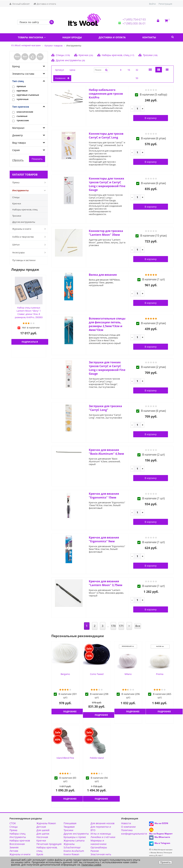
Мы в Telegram (162, 843)
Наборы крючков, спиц (25, 209)
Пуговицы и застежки (24, 260)
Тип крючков (21, 107)
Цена (72, 70)
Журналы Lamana (74, 840)
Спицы (16, 197)
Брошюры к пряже (75, 837)
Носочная (42, 837)
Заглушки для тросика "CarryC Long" (105, 408)
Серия (16, 150)
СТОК (13, 823)
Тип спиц (18, 81)
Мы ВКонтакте (162, 837)
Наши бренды (72, 37)
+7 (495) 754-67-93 (134, 19)
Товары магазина (32, 37)
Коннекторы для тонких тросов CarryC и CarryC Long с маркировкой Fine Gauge (107, 184)
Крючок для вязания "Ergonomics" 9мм (104, 539)
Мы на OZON (161, 823)
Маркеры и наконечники (98, 842)
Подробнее (70, 712)
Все (138, 626)
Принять (165, 862)
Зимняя (14, 847)
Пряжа (30, 182)
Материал (18, 128)
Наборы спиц (17, 834)
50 (137, 78)
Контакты (149, 37)
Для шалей (43, 830)
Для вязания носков (102, 823)
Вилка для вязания (103, 275)
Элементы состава (23, 74)
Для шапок (43, 834)
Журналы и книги (30, 229)
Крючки (17, 203)
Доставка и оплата (45, 4)
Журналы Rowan (46, 823)
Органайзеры (99, 847)
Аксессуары (30, 252)
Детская (41, 827)
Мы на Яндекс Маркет (161, 834)
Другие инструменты (24, 222)
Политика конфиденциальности (134, 832)
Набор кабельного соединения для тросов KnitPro (106, 94)
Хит (25, 56)
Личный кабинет (20, 4)
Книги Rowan (71, 854)
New (17, 56)
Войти (152, 4)
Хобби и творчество (30, 237)
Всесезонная (17, 844)
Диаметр (18, 135)
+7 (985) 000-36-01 (134, 23)
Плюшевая (70, 823)
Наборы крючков (20, 840)
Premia (160, 674)
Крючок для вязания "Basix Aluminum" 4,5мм (106, 452)
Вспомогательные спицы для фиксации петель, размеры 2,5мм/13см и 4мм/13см (107, 324)
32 (137, 70)
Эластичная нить (101, 854)
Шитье (30, 245)
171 (121, 626)
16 (129, 70)
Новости (126, 823)
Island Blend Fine (65, 758)
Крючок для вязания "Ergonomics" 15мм (104, 496)
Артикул (60, 70)
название (62, 78)
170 (113, 626)
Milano (128, 674)
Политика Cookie (91, 865)
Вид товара (19, 143)
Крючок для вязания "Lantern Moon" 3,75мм (106, 583)
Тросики (17, 216)
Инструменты (30, 190)
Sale (40, 56)
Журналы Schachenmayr (72, 846)
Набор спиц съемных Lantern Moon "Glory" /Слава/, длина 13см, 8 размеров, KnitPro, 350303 (29, 312)
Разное (95, 851)
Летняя (14, 851)
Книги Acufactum (74, 851)
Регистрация (165, 4)
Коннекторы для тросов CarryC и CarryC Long (106, 136)
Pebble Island (97, 758)
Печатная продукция (49, 844)
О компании (128, 827)
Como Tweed (97, 674)
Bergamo (65, 674)
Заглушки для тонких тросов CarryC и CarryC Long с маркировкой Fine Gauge (107, 368)
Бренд (16, 66)
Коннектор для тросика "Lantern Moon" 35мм (106, 233)
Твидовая (69, 827)
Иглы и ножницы (101, 834)
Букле (40, 854)
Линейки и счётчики (103, 837)
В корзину (151, 118)
